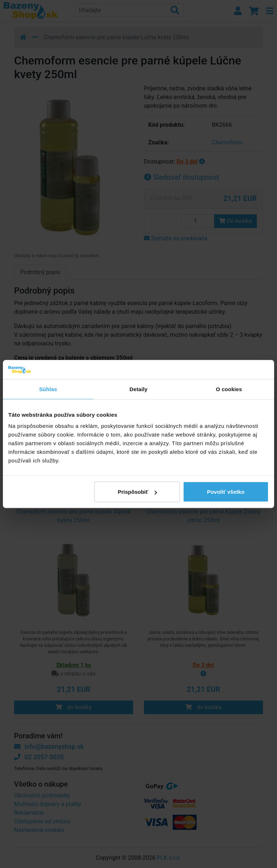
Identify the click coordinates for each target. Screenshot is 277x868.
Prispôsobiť (138, 492)
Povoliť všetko (226, 492)
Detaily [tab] (138, 389)
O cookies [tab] (229, 389)
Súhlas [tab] (48, 389)
